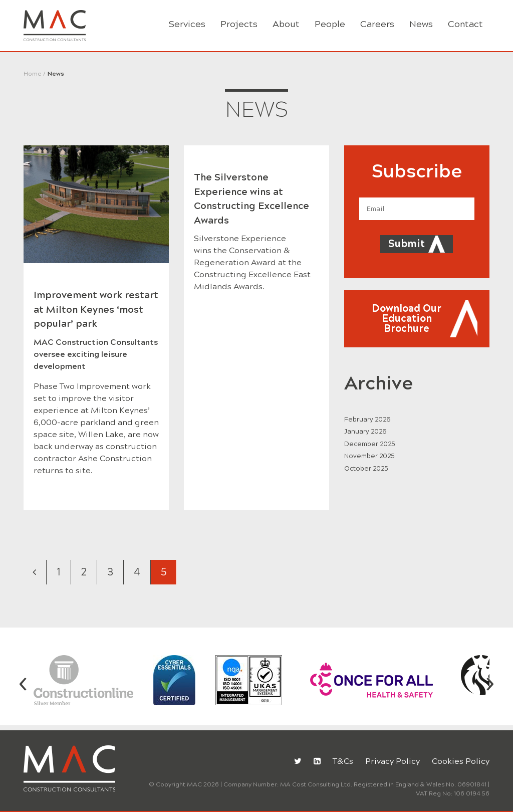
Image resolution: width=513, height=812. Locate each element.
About (286, 24)
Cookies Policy (461, 761)
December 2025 (370, 444)
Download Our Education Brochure (407, 319)
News (421, 24)
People (330, 24)
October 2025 (366, 469)
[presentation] (23, 682)
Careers (377, 24)
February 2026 (367, 420)
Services (187, 24)
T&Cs (343, 761)
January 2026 (365, 432)
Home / (35, 74)
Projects (239, 24)
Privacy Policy (393, 761)
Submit (407, 244)
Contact (465, 24)
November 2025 (369, 456)
